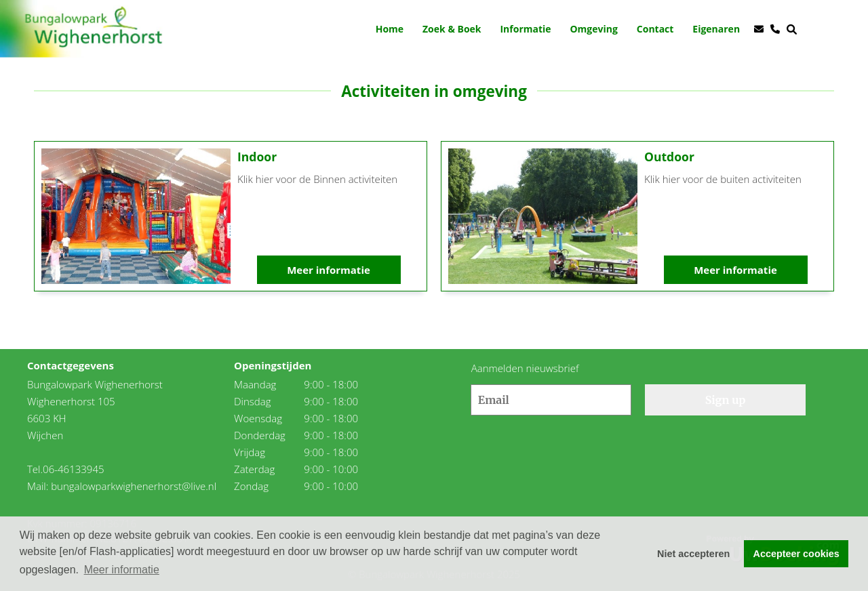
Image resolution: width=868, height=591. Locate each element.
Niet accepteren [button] (693, 554)
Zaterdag (254, 469)
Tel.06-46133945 (66, 469)
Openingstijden (273, 365)
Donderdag (260, 435)
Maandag (255, 384)
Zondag (251, 486)
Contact (655, 29)
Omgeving (593, 29)
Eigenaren (716, 29)
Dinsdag (253, 401)
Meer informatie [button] (122, 570)
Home (390, 29)
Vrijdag (250, 452)
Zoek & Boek (452, 29)
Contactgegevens (71, 365)
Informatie (525, 29)
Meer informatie (329, 270)
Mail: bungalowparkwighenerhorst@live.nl (122, 486)
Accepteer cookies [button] (796, 554)
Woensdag (258, 418)
